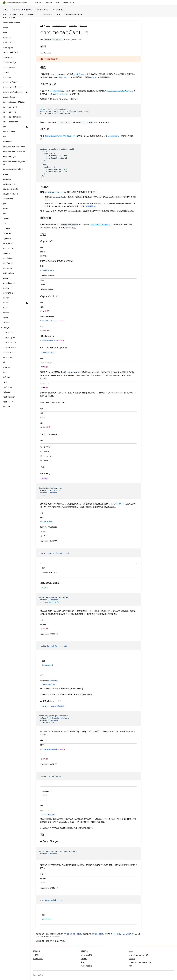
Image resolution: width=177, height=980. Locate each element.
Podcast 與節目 (86, 966)
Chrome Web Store (72, 15)
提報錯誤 (36, 955)
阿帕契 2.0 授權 (98, 934)
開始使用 (13, 15)
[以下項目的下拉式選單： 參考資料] (53, 15)
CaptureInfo (54, 602)
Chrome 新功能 (69, 3)
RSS (130, 966)
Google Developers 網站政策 (123, 934)
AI (39, 15)
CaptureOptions (48, 522)
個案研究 (49, 3)
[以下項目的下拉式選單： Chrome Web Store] (82, 15)
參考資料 (47, 15)
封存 (83, 962)
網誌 (57, 3)
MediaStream (79, 74)
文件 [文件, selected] (36, 3)
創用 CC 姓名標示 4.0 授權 (72, 934)
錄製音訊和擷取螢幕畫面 (100, 225)
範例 (59, 15)
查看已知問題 (38, 959)
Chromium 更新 (87, 955)
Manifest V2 (42, 10)
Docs (5, 10)
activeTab (93, 77)
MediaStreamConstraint (50, 321)
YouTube (132, 959)
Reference (58, 10)
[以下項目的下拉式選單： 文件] (41, 3)
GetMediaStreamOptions (51, 749)
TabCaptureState (48, 270)
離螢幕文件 (91, 206)
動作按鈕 (63, 77)
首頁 (42, 26)
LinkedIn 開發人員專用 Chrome (140, 962)
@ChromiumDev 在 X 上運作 (139, 955)
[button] (15, 328)
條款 (35, 975)
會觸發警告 (55, 59)
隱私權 (41, 975)
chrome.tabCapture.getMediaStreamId (60, 136)
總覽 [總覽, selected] (4, 15)
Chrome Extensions (22, 10)
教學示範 (31, 15)
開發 (22, 15)
